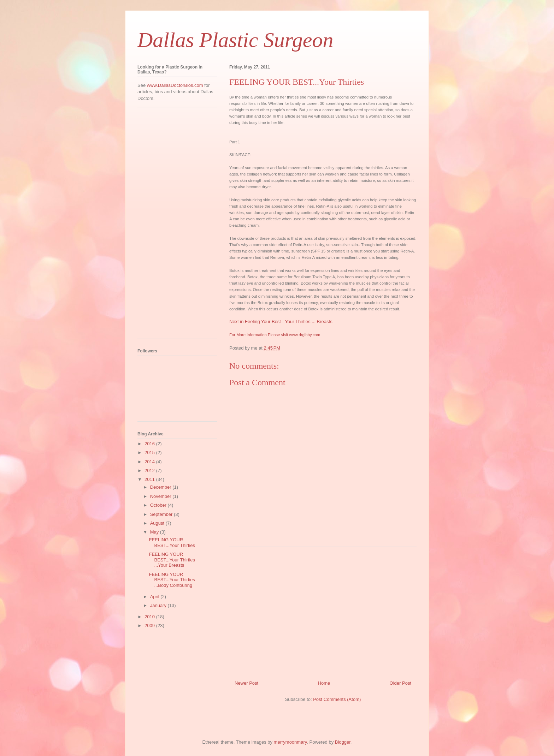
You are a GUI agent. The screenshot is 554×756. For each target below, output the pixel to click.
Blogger (343, 742)
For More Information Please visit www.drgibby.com (275, 335)
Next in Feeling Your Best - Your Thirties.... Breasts (281, 322)
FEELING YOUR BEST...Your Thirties (172, 543)
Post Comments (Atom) (337, 699)
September (162, 514)
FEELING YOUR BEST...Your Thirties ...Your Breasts (172, 560)
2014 (150, 462)
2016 (150, 444)
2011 (150, 479)
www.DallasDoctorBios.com (175, 85)
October (159, 505)
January (159, 605)
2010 (150, 617)
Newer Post (246, 683)
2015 (150, 453)
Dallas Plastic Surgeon (235, 40)
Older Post (400, 683)
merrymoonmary (290, 742)
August (158, 523)
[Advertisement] (323, 611)
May (155, 532)
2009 (150, 626)
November (161, 496)
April (155, 597)
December (161, 487)
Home (324, 683)
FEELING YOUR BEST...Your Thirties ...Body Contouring (172, 580)
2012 (150, 471)
